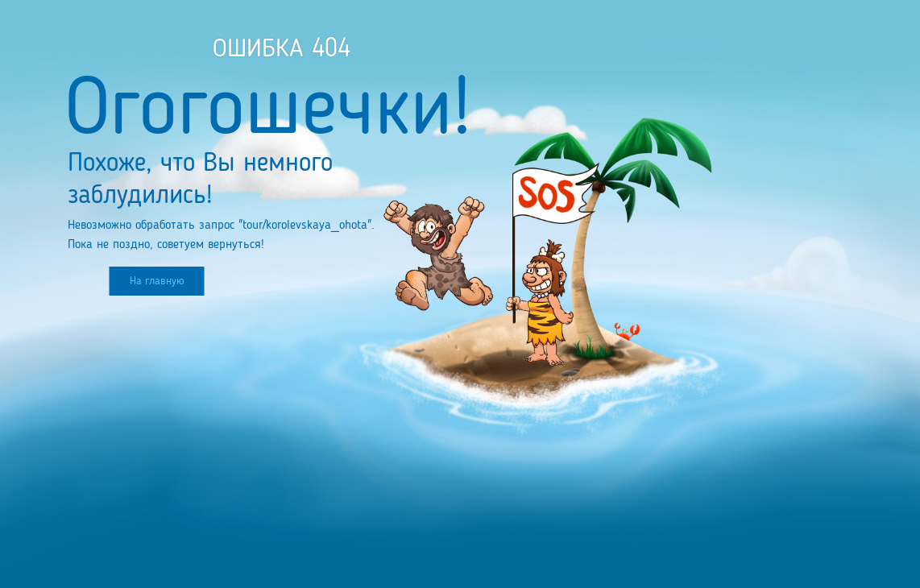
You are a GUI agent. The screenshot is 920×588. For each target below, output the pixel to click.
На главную (157, 281)
